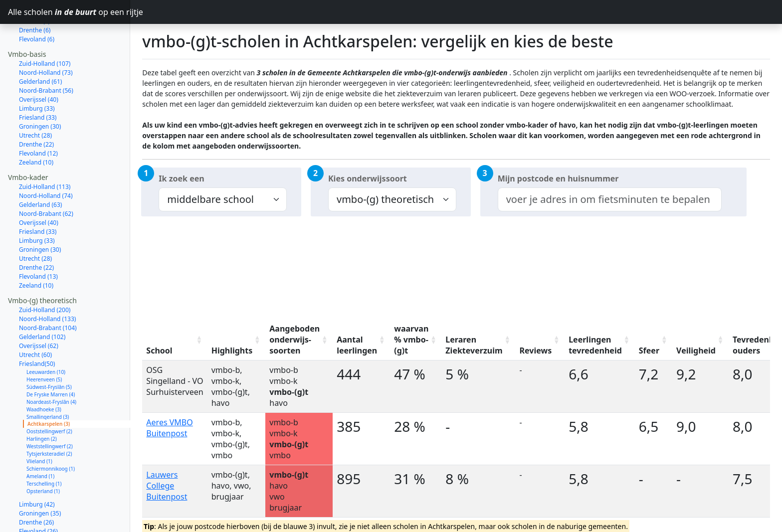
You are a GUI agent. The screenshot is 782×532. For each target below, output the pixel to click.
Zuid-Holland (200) (45, 274)
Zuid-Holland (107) (45, 28)
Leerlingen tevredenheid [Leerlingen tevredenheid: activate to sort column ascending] (595, 345)
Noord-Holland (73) (46, 37)
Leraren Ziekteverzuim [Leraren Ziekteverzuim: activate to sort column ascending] (474, 345)
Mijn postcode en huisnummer (558, 178)
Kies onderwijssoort (368, 178)
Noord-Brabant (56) (46, 55)
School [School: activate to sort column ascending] (159, 351)
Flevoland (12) (38, 118)
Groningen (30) (40, 91)
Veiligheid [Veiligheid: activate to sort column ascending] (696, 351)
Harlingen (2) (42, 403)
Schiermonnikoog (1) (51, 433)
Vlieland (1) (39, 426)
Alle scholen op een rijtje (69, 12)
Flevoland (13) (38, 241)
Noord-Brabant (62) (46, 178)
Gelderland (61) (40, 46)
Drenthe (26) (36, 487)
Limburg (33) (37, 73)
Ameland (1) (40, 441)
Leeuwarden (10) (46, 337)
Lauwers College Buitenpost (167, 486)
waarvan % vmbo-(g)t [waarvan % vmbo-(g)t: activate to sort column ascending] (411, 340)
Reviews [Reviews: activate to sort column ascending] (536, 351)
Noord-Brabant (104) (48, 292)
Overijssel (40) (39, 64)
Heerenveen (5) (44, 344)
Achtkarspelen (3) (49, 388)
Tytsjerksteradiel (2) (49, 418)
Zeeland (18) (36, 505)
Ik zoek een (181, 178)
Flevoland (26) (38, 496)
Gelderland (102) (42, 301)
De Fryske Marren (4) (51, 359)
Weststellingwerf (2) (50, 411)
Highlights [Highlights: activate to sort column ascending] (232, 351)
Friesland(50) (37, 328)
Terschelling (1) (44, 448)
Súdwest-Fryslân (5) (49, 352)
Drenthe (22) (36, 109)
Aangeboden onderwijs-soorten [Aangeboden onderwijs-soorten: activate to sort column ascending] (294, 340)
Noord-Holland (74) (46, 160)
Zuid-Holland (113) (45, 151)
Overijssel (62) (39, 310)
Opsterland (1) (43, 456)
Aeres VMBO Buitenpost (169, 428)
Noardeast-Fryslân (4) (51, 366)
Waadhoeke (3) (44, 374)
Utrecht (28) (35, 100)
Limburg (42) (37, 469)
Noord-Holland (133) (47, 283)
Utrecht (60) (35, 319)
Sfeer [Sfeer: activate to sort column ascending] (649, 351)
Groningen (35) (40, 478)
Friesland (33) (38, 82)
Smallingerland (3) (48, 381)
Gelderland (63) (40, 169)
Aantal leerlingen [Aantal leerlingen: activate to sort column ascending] (357, 345)
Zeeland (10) (36, 127)
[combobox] (610, 199)
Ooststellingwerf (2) (49, 396)
